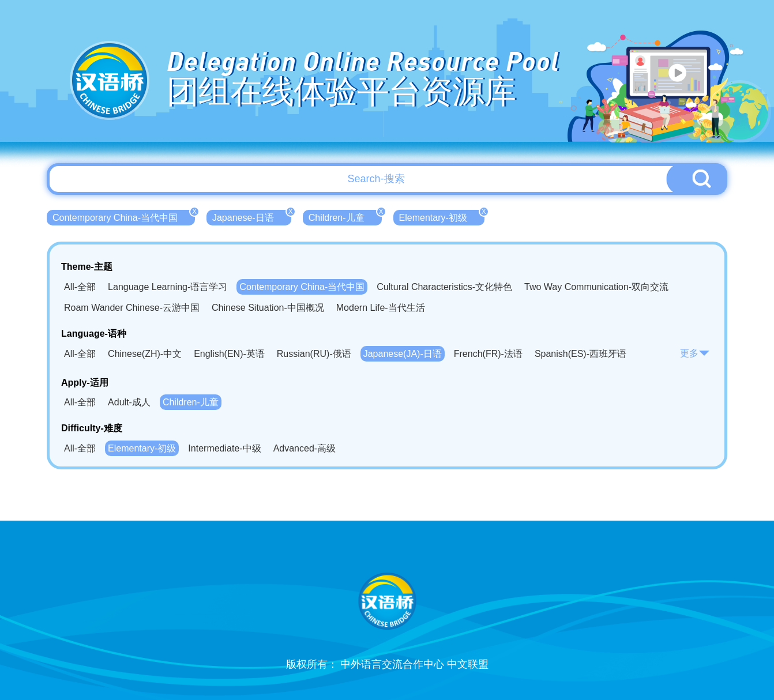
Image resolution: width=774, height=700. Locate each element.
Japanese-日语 (252, 216)
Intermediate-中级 (224, 448)
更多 (695, 353)
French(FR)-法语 (488, 354)
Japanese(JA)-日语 (403, 354)
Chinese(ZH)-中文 (145, 354)
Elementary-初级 (442, 216)
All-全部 (80, 287)
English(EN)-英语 (229, 354)
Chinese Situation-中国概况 (268, 308)
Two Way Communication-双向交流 (596, 287)
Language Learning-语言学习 (168, 287)
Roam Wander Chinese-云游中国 (132, 308)
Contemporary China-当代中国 (124, 216)
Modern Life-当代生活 (381, 308)
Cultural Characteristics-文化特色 (444, 287)
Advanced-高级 (305, 448)
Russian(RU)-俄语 (314, 354)
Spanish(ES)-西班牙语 (580, 354)
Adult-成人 (129, 402)
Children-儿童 (345, 216)
